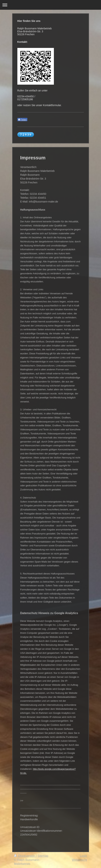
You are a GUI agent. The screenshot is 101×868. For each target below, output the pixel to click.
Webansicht (79, 860)
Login (83, 856)
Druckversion (25, 856)
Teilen (22, 120)
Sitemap (43, 856)
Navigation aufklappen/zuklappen (51, 5)
